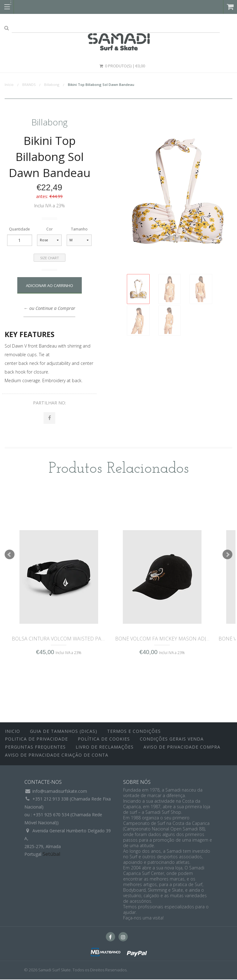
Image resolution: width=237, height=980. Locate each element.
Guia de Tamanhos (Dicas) (64, 732)
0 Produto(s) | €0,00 (122, 66)
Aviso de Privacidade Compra (182, 748)
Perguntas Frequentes (35, 748)
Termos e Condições (134, 732)
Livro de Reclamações (105, 748)
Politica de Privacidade (36, 740)
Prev (10, 555)
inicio (12, 732)
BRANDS (29, 84)
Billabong (52, 84)
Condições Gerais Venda (172, 740)
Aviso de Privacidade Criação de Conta (57, 756)
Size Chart (50, 258)
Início (9, 84)
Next (227, 555)
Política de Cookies (104, 740)
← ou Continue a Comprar (49, 308)
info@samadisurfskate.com (60, 792)
